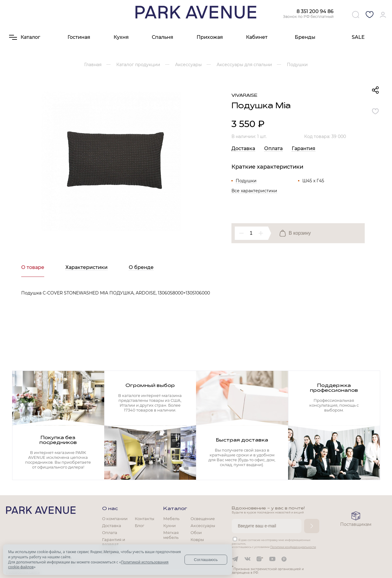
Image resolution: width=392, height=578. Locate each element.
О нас (110, 509)
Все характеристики (254, 191)
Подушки (246, 181)
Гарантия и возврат (114, 542)
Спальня (163, 37)
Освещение (203, 519)
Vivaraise (244, 96)
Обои (196, 533)
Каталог (175, 509)
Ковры (197, 539)
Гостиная (79, 37)
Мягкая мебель (171, 535)
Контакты (145, 519)
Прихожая (210, 37)
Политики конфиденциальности (293, 547)
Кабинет (257, 37)
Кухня (121, 37)
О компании (115, 519)
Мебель (171, 519)
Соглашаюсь (206, 560)
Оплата (273, 148)
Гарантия (304, 148)
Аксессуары (203, 526)
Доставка (243, 148)
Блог (140, 526)
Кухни (169, 526)
